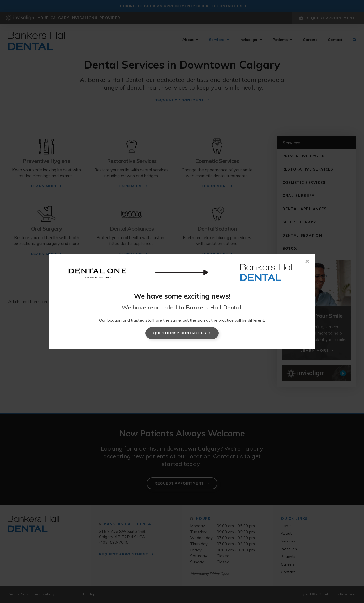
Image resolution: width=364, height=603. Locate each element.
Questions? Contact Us (180, 333)
